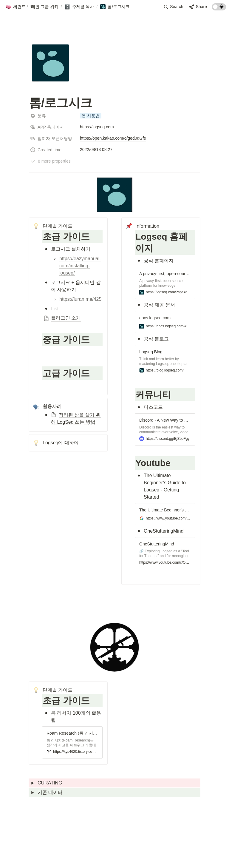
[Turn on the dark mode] (219, 9)
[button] (32, 7)
